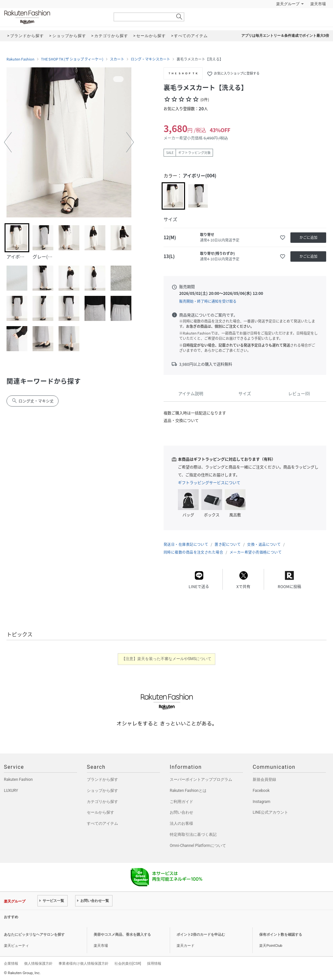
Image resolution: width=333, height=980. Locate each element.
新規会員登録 (264, 780)
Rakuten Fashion (54, 17)
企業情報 (11, 963)
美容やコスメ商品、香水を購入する (122, 935)
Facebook (261, 791)
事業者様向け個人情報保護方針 (84, 963)
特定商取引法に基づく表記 (193, 835)
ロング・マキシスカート (150, 59)
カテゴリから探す (102, 802)
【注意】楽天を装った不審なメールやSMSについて (167, 659)
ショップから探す (102, 791)
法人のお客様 (181, 823)
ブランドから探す (102, 780)
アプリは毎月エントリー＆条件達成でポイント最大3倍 (285, 36)
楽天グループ (288, 4)
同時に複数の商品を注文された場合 (193, 552)
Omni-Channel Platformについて (198, 846)
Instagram (261, 802)
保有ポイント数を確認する (281, 935)
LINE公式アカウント (270, 812)
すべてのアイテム (102, 823)
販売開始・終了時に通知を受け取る (208, 301)
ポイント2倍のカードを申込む (201, 935)
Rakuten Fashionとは (188, 791)
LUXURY (11, 791)
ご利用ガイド (181, 802)
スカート (117, 59)
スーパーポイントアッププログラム (201, 780)
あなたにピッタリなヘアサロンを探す (34, 935)
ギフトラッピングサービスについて (209, 483)
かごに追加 (308, 237)
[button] (8, 142)
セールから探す (100, 812)
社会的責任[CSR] (128, 963)
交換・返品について (264, 544)
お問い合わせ (181, 812)
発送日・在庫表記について (186, 544)
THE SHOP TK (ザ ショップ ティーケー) (72, 59)
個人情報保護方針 (38, 963)
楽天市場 (318, 4)
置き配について (228, 544)
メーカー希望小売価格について (256, 552)
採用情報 (154, 963)
